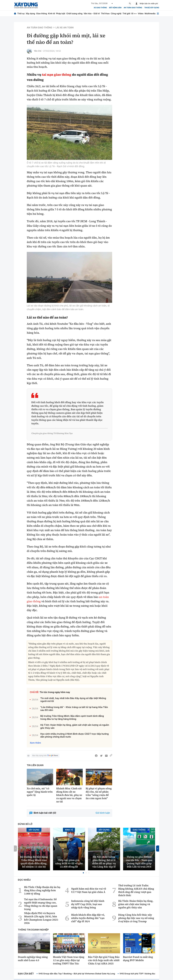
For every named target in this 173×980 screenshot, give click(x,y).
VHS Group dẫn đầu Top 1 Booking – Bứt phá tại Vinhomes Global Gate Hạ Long (77, 974)
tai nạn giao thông (57, 75)
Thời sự (21, 13)
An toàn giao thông (133, 8)
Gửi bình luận (103, 813)
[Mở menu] (158, 14)
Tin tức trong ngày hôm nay (55, 692)
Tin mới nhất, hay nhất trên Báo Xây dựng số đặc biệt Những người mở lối (73, 700)
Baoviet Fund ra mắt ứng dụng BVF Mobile (138, 959)
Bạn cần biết (26, 974)
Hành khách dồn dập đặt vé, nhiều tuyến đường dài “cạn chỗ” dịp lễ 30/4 (88, 918)
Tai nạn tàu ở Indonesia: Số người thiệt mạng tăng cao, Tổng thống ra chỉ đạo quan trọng (41, 904)
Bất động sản (115, 8)
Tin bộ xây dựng (152, 8)
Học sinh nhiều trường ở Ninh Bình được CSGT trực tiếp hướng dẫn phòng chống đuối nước (74, 735)
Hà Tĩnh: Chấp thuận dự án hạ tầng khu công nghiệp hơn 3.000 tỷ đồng (42, 890)
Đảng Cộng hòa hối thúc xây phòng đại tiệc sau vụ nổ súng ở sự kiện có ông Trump (136, 918)
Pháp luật (61, 13)
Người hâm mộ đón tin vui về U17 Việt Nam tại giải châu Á (89, 890)
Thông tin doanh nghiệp (33, 930)
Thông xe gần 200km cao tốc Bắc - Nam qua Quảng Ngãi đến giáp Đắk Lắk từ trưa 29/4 (139, 862)
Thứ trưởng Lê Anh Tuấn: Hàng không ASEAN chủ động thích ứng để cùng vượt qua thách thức (136, 890)
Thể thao (105, 13)
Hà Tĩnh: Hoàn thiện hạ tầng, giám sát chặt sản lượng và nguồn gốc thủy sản (75, 726)
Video (141, 13)
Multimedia (150, 13)
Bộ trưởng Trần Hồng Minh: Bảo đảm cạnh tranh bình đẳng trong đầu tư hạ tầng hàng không (72, 718)
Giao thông (41, 13)
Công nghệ (116, 13)
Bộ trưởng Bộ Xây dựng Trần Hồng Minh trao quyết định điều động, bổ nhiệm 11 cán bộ (34, 862)
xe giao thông (100, 8)
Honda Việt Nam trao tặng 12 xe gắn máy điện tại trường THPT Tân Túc (69, 960)
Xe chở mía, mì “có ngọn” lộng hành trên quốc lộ (40, 792)
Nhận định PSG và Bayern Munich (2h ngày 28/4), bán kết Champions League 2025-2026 (41, 918)
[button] (83, 873)
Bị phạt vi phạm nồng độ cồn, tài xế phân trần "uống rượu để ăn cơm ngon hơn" (99, 793)
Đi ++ (134, 13)
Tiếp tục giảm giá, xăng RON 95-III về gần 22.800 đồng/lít (69, 863)
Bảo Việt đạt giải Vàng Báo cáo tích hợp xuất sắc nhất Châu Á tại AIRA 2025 (104, 960)
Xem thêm (35, 743)
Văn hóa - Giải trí (92, 13)
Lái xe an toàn (65, 28)
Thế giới (126, 13)
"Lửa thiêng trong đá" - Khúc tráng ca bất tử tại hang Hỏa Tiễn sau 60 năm (74, 709)
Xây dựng (30, 13)
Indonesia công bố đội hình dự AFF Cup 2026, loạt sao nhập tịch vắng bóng (88, 904)
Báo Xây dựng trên (45, 756)
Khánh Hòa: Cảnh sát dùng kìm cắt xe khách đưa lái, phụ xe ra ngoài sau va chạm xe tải (69, 795)
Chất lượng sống (74, 13)
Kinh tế (52, 13)
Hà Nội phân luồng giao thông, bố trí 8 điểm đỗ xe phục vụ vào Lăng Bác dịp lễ (104, 862)
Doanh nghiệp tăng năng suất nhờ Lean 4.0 (33, 959)
